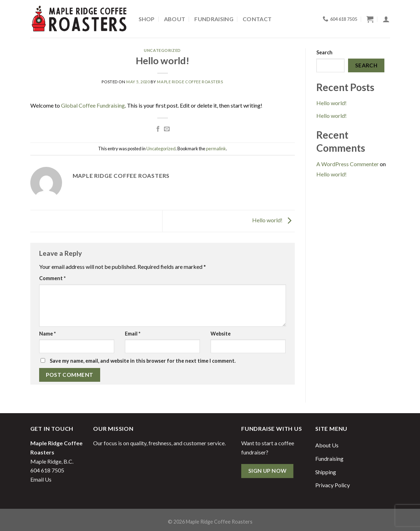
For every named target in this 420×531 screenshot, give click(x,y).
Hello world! (273, 220)
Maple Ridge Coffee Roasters (190, 82)
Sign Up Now (267, 471)
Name (47, 334)
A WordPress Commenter (348, 164)
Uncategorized (162, 50)
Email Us (41, 479)
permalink (216, 149)
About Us (327, 445)
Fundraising (214, 19)
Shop (147, 19)
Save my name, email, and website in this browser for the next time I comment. (143, 361)
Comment (52, 278)
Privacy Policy (333, 485)
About (175, 19)
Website (221, 334)
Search (324, 52)
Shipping (326, 472)
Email (133, 334)
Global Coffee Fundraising (93, 105)
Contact (257, 19)
